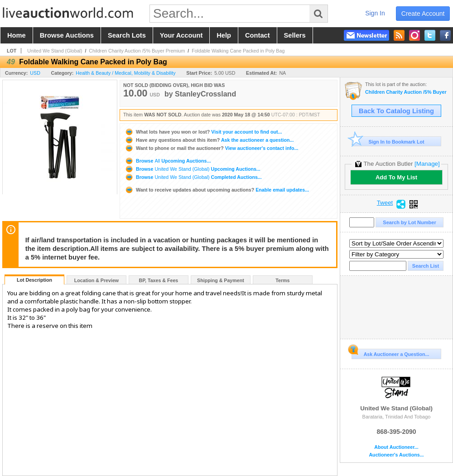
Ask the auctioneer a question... (209, 140)
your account (181, 35)
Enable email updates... (217, 190)
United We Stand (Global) (55, 51)
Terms (282, 280)
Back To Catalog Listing (396, 111)
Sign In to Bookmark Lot (388, 142)
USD (35, 73)
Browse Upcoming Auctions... (168, 161)
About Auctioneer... (396, 447)
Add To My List (396, 177)
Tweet (385, 203)
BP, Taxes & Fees (159, 280)
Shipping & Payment (221, 280)
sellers (295, 35)
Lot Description (34, 280)
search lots (127, 35)
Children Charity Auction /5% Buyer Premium (137, 51)
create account (423, 14)
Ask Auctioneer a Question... (390, 353)
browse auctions (67, 35)
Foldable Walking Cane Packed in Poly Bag (238, 51)
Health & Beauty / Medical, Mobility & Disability (125, 73)
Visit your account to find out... (203, 132)
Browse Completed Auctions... (193, 177)
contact (258, 35)
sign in (375, 13)
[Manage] (427, 164)
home (17, 35)
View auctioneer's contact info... (211, 148)
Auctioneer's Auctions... (396, 455)
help (224, 35)
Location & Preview (96, 280)
